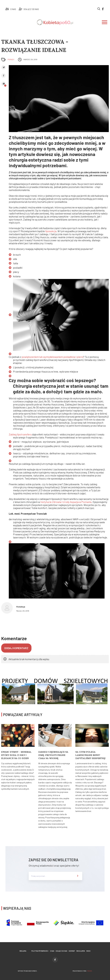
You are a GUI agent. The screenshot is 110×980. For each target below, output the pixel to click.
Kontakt (72, 951)
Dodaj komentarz (16, 648)
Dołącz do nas (61, 951)
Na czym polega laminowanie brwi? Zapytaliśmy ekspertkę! (90, 755)
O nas (52, 951)
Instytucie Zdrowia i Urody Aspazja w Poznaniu (66, 502)
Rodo (88, 951)
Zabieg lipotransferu (20, 434)
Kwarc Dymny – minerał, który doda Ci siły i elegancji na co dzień (16, 755)
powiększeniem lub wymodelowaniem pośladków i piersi (52, 357)
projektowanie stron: (82, 971)
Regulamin (81, 951)
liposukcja (51, 231)
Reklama (23, 951)
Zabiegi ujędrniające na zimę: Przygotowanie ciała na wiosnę (53, 755)
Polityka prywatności (40, 951)
